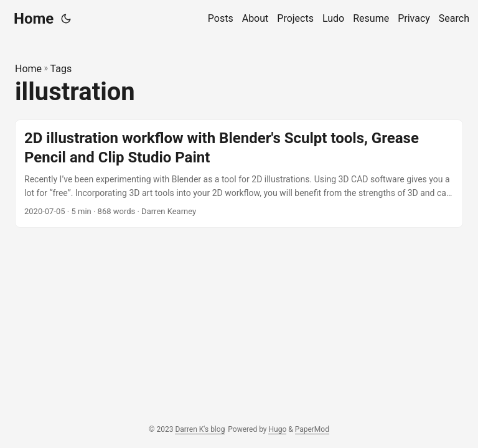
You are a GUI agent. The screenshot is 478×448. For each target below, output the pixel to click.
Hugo (277, 429)
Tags (61, 69)
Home (34, 19)
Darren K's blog (200, 429)
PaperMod (312, 429)
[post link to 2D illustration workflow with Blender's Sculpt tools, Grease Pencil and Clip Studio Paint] (239, 174)
